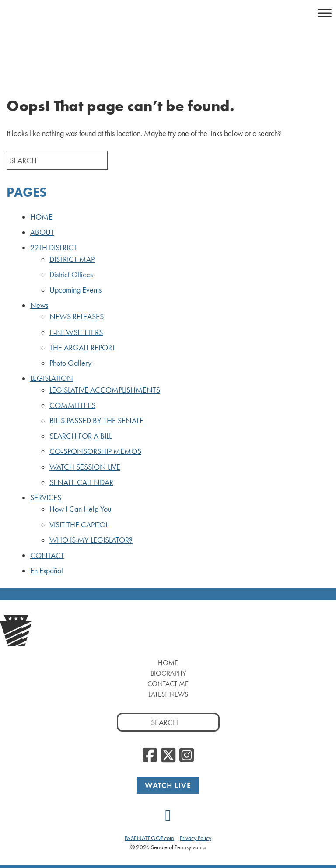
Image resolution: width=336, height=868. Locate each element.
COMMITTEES (72, 405)
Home (168, 663)
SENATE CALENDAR (81, 482)
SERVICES (46, 498)
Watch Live (168, 785)
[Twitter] (168, 756)
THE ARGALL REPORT (82, 348)
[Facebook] (150, 756)
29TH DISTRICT (54, 248)
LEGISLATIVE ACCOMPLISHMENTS (105, 390)
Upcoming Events (75, 290)
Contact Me (168, 684)
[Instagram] (187, 756)
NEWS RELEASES (77, 317)
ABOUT (42, 232)
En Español (47, 571)
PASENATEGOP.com (149, 838)
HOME (41, 217)
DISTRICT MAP (72, 259)
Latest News (168, 694)
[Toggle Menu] (325, 13)
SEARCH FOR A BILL (80, 436)
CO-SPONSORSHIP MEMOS (95, 451)
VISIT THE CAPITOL (79, 525)
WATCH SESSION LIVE (85, 467)
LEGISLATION (52, 378)
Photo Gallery (70, 363)
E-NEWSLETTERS (76, 332)
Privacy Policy (196, 838)
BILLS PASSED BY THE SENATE (96, 421)
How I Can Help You (80, 509)
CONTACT (47, 555)
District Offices (71, 275)
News (39, 305)
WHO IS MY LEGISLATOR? (91, 540)
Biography (168, 673)
